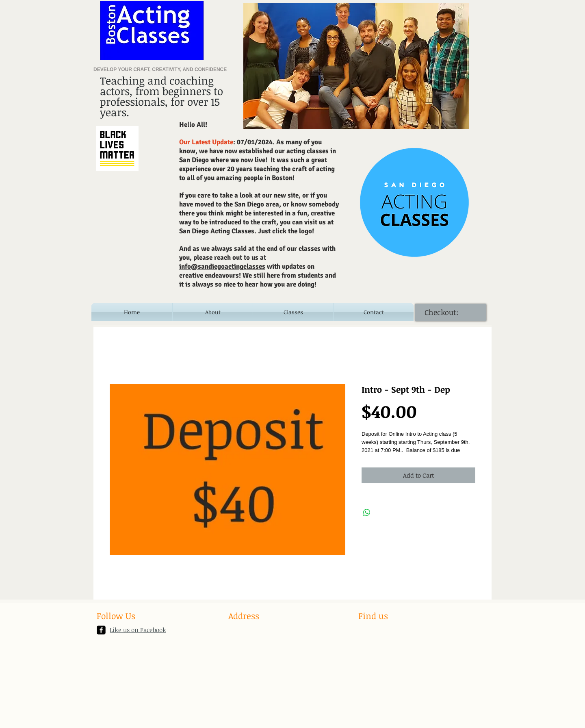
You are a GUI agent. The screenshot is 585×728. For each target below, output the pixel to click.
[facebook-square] (101, 630)
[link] (446, 312)
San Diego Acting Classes (217, 231)
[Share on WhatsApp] (367, 513)
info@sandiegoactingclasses (222, 266)
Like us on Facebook (138, 630)
